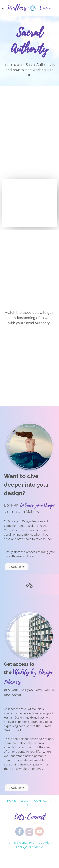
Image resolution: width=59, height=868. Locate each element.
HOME (11, 801)
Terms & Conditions (20, 843)
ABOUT (25, 801)
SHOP (29, 805)
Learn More (17, 567)
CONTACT (42, 801)
